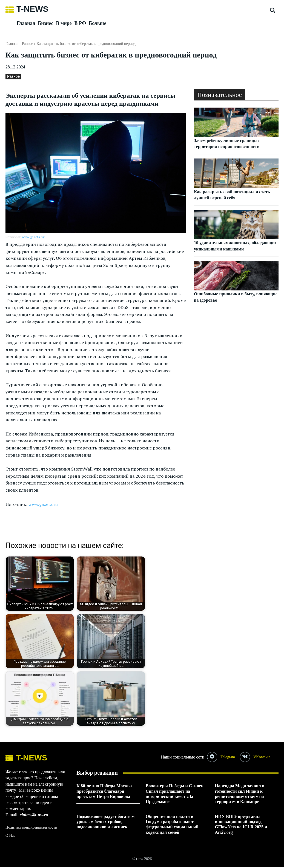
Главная (12, 44)
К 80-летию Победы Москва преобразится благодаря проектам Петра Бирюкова (104, 792)
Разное (27, 44)
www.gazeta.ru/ (33, 237)
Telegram (229, 757)
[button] (272, 10)
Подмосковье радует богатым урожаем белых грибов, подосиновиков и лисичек (105, 822)
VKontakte (263, 757)
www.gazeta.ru (43, 504)
